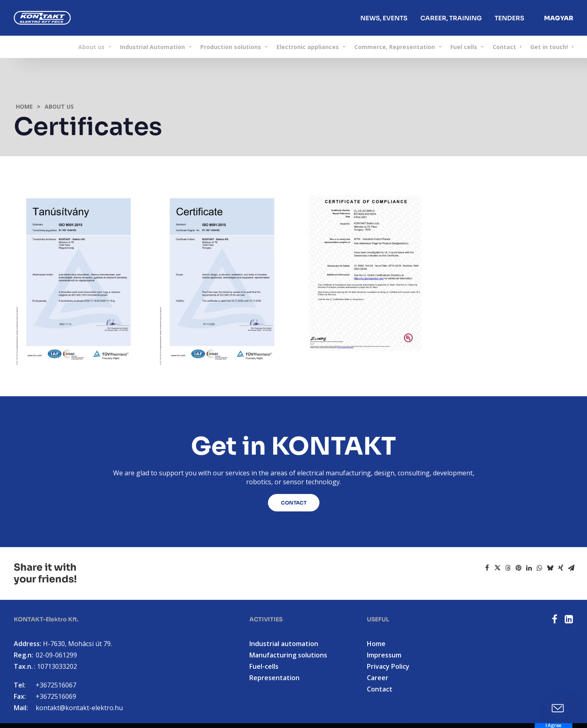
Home (24, 106)
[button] (555, 621)
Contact (507, 47)
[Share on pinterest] (518, 568)
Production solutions (234, 47)
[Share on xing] (561, 568)
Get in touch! (552, 47)
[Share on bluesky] (550, 568)
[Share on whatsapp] (540, 568)
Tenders (509, 18)
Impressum (384, 655)
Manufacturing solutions (288, 655)
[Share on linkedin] (529, 568)
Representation (274, 678)
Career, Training (451, 18)
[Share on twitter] (497, 568)
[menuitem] (384, 18)
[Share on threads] (508, 568)
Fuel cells (467, 47)
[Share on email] (571, 568)
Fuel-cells (264, 666)
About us (95, 47)
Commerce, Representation (398, 47)
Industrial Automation (156, 47)
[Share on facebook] (487, 568)
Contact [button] (294, 503)
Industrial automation (284, 644)
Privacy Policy (388, 666)
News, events (384, 18)
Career (378, 678)
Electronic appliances (311, 47)
